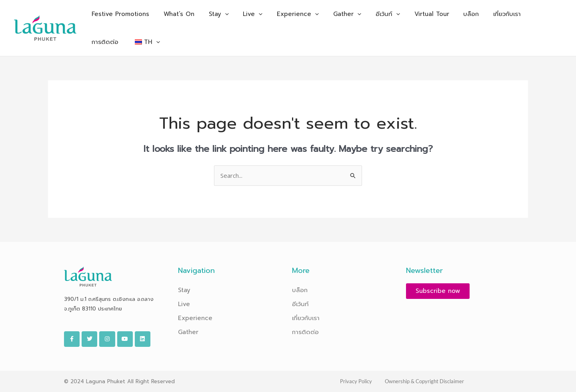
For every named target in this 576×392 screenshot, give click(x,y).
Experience (195, 318)
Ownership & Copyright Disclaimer (424, 381)
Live (184, 304)
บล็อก (300, 290)
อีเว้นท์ (300, 304)
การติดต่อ (305, 332)
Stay (184, 290)
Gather (188, 332)
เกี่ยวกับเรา (306, 318)
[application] (219, 14)
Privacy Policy (356, 381)
